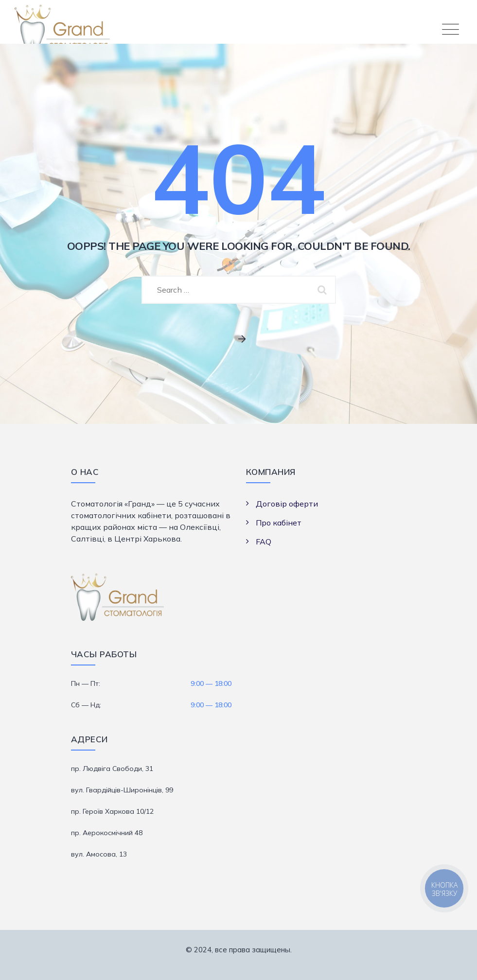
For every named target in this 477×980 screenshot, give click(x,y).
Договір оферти (287, 504)
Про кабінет (279, 523)
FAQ (264, 542)
